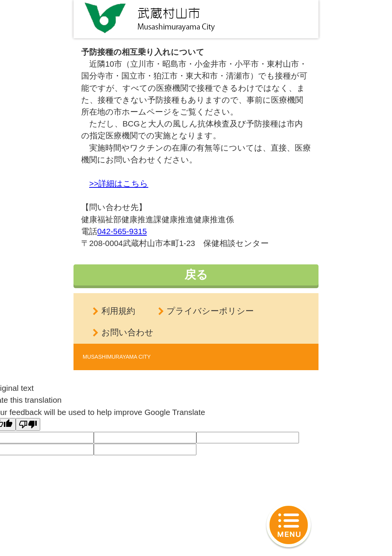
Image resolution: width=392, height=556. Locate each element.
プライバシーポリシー (210, 311)
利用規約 (118, 311)
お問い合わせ (127, 332)
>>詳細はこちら (119, 183)
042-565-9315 (122, 231)
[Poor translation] (28, 424)
